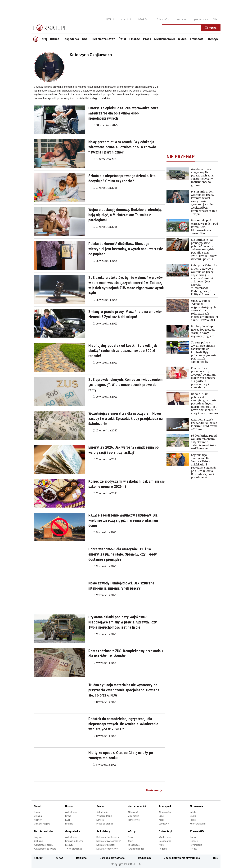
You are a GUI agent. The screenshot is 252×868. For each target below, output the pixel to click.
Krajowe (38, 837)
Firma (68, 816)
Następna (154, 790)
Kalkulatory (103, 831)
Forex (193, 820)
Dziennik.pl (165, 831)
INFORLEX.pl (144, 19)
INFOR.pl (110, 19)
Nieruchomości (137, 806)
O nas (60, 858)
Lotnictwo (164, 824)
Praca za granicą (105, 824)
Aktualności (71, 812)
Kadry (130, 841)
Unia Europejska (42, 824)
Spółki (193, 816)
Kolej (161, 820)
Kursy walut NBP (198, 824)
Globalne (38, 841)
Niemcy (38, 820)
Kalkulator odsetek (106, 845)
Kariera (100, 820)
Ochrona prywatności (112, 858)
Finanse (69, 824)
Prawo (131, 837)
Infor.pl (132, 831)
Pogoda (163, 849)
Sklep (216, 19)
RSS (216, 858)
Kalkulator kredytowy (107, 849)
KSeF (68, 820)
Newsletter (181, 19)
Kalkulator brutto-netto (108, 837)
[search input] (182, 28)
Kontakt (39, 858)
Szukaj (211, 28)
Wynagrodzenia (104, 816)
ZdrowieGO (197, 831)
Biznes (69, 806)
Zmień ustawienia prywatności (182, 858)
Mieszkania (133, 816)
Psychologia (196, 845)
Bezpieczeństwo (44, 831)
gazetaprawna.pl (201, 19)
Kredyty (69, 845)
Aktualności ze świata (45, 849)
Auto (161, 845)
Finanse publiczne (74, 841)
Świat (37, 806)
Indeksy (194, 812)
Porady (194, 849)
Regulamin (144, 858)
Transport (165, 806)
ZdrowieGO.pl (163, 19)
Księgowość (134, 845)
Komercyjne (134, 820)
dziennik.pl (126, 19)
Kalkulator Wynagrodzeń (109, 841)
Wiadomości (165, 837)
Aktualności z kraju (44, 845)
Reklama (81, 858)
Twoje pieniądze (74, 849)
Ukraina (38, 816)
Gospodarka (73, 831)
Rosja (37, 812)
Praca (100, 806)
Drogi (161, 816)
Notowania (196, 806)
